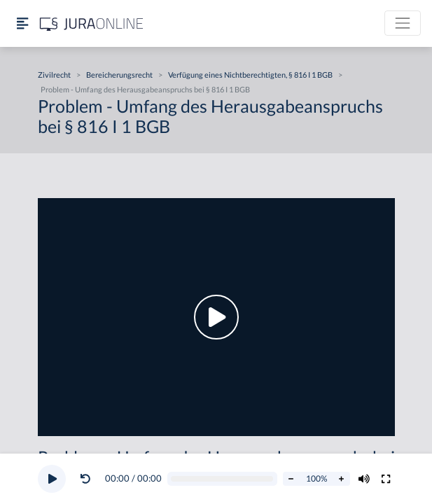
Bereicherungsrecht (119, 75)
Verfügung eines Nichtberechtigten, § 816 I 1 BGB (250, 75)
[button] (88, 479)
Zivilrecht (54, 75)
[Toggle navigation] (403, 23)
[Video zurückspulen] (85, 479)
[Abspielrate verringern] (291, 479)
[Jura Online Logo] (92, 23)
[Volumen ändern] (364, 479)
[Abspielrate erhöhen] (342, 479)
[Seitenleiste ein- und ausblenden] (22, 23)
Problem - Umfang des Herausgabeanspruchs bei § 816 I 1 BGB (145, 89)
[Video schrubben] (222, 479)
